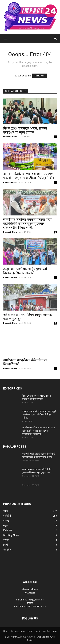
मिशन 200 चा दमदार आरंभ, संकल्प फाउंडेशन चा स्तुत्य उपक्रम (25, 130)
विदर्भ (38, 631)
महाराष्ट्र (30, 631)
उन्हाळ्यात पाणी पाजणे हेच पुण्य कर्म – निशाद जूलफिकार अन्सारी (27, 271)
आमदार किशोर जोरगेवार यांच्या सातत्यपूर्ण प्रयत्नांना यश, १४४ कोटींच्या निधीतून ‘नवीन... (30, 176)
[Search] (56, 38)
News (6, 631)
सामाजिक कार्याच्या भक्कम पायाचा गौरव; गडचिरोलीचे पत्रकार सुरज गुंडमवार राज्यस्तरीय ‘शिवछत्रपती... (28, 224)
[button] (5, 38)
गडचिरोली (46, 631)
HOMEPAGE (40, 76)
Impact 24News (10, 137)
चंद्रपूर (55, 631)
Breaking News (18, 631)
